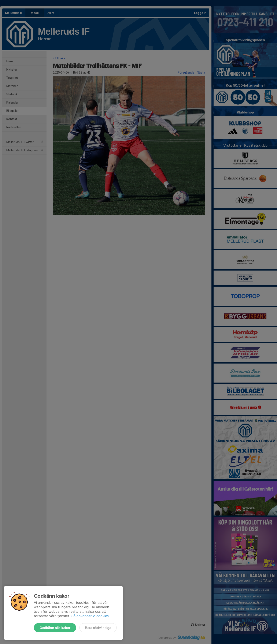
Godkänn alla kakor (55, 628)
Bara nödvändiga (98, 628)
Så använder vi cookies (90, 616)
